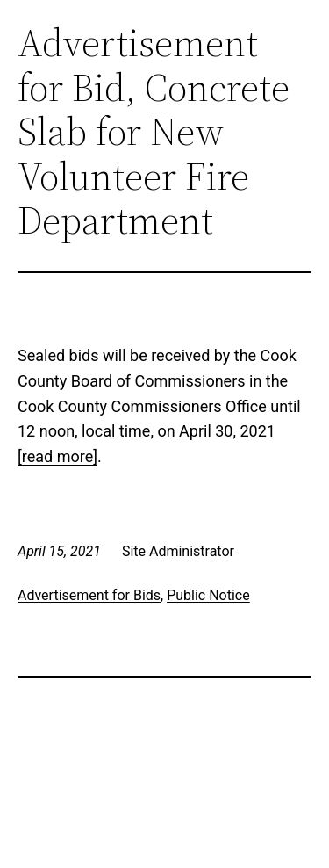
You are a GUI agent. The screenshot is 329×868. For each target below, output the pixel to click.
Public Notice (208, 595)
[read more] (57, 456)
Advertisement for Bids (89, 595)
